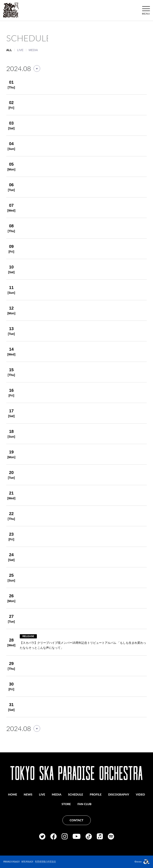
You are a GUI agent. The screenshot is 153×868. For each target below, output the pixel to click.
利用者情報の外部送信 (45, 861)
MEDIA (33, 50)
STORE (66, 804)
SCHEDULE (76, 794)
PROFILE (96, 794)
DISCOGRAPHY (119, 794)
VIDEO (141, 794)
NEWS (28, 794)
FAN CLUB (84, 804)
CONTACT (77, 820)
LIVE (20, 50)
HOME (13, 794)
